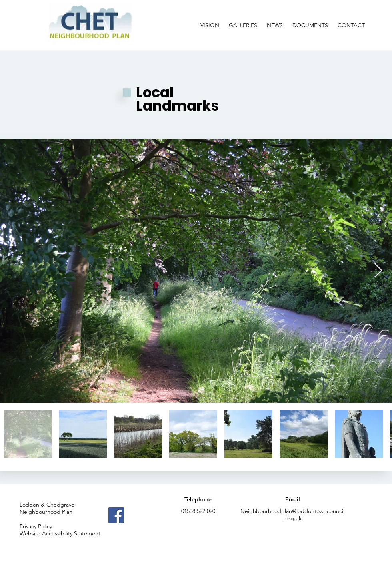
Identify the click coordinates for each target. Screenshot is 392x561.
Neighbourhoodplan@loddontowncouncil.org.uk (292, 515)
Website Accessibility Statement (60, 533)
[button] (243, 22)
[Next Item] (378, 271)
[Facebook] (116, 515)
